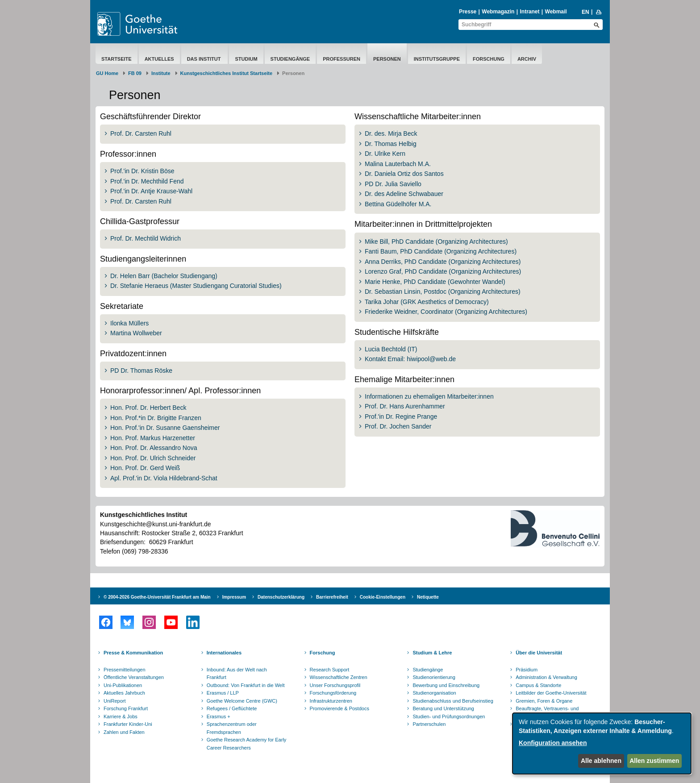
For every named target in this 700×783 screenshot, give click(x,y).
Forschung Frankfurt (126, 708)
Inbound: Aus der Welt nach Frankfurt (237, 674)
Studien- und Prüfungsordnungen (449, 716)
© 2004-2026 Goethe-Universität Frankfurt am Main (157, 597)
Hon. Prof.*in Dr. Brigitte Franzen (156, 418)
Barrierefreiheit (332, 597)
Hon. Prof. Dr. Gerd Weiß (145, 468)
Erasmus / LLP (223, 693)
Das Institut (205, 59)
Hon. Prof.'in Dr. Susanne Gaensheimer (165, 428)
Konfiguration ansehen (553, 743)
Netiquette (428, 597)
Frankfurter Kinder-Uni (128, 724)
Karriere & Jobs (121, 716)
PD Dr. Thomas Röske (141, 371)
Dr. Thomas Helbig (391, 144)
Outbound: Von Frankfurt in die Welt (246, 685)
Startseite (117, 59)
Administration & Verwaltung (546, 677)
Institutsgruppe (437, 59)
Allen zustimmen (654, 761)
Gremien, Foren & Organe (544, 701)
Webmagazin (498, 12)
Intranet (529, 12)
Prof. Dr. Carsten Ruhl (141, 133)
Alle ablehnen (601, 761)
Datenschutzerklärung (281, 597)
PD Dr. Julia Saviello (393, 184)
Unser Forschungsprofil (335, 685)
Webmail (556, 12)
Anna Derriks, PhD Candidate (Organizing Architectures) (443, 262)
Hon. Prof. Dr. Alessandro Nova (154, 448)
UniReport (115, 701)
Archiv (527, 59)
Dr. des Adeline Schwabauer (404, 194)
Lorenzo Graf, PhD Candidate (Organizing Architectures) (443, 271)
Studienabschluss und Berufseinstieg (453, 701)
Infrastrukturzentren (331, 701)
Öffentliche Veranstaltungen (134, 677)
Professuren (342, 59)
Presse (468, 12)
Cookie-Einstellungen (383, 597)
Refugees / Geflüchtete (232, 708)
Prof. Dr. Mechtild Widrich (146, 238)
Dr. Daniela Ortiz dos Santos (404, 174)
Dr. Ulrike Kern (385, 154)
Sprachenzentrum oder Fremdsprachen (232, 728)
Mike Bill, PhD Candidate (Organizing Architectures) (436, 242)
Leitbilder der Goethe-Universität (551, 693)
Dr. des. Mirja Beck (391, 133)
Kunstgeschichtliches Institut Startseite (227, 73)
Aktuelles (159, 59)
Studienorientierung (434, 677)
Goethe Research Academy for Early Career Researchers (247, 744)
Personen (387, 59)
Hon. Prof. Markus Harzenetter (153, 438)
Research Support (330, 670)
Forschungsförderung (333, 693)
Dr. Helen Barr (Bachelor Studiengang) (164, 276)
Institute (161, 73)
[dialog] (602, 743)
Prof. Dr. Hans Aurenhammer (405, 406)
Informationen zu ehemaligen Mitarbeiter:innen (429, 396)
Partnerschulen (429, 724)
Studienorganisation (434, 693)
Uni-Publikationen (123, 685)
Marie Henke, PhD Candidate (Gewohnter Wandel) (435, 282)
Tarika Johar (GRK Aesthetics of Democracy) (427, 302)
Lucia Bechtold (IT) (391, 349)
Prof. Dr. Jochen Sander (398, 426)
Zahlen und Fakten (124, 732)
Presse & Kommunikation (133, 653)
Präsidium (527, 670)
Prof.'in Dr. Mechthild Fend (147, 181)
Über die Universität (539, 653)
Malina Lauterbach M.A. (398, 164)
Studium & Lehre (432, 653)
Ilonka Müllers (129, 323)
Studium (246, 59)
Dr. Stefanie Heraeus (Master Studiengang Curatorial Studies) (196, 286)
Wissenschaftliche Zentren (339, 677)
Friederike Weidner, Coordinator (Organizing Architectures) (446, 312)
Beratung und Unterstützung (443, 708)
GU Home (107, 73)
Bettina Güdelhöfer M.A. (398, 204)
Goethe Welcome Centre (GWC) (242, 701)
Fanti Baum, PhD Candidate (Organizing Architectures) (441, 251)
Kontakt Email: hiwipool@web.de (410, 359)
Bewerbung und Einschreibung (446, 685)
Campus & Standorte (538, 685)
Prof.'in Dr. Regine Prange (401, 416)
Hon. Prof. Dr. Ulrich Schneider (153, 458)
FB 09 (135, 73)
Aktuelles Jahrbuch (124, 693)
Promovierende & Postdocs (340, 708)
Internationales (224, 653)
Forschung (489, 59)
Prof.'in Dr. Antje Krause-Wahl (151, 191)
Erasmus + (219, 716)
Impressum (234, 597)
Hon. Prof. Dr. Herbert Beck (148, 408)
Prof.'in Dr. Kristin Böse (142, 171)
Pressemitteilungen (125, 670)
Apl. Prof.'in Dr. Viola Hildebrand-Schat (164, 478)
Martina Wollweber (136, 333)
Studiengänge (290, 59)
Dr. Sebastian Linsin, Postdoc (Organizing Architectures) (443, 292)
